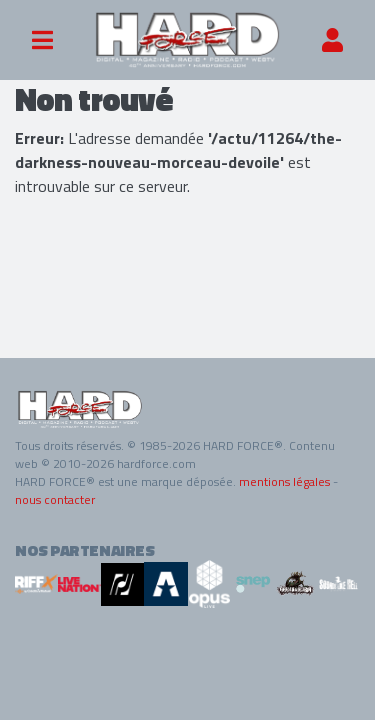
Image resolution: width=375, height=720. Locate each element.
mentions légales (284, 481)
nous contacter (55, 499)
